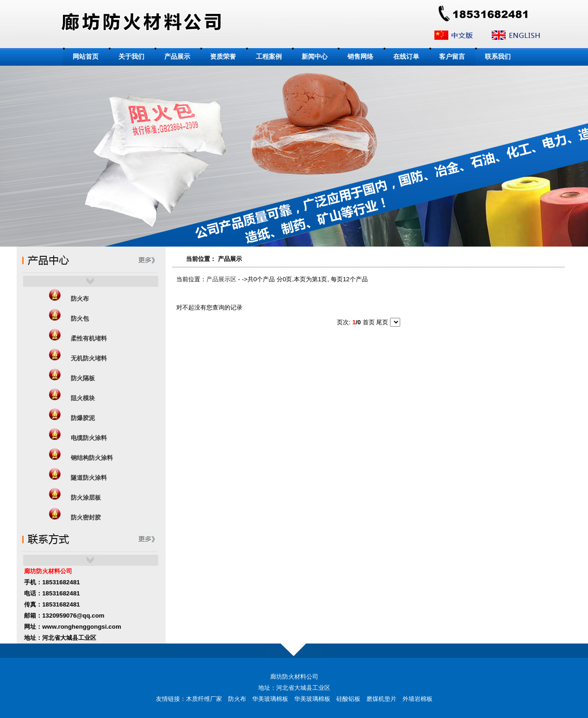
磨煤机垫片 (381, 699)
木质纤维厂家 (204, 699)
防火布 (237, 699)
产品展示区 (221, 279)
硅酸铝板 (348, 699)
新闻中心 (315, 57)
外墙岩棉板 (418, 699)
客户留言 (452, 57)
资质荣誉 (223, 57)
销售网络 (360, 57)
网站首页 (86, 57)
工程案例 (269, 57)
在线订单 (406, 57)
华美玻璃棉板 (270, 699)
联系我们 (498, 57)
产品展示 (177, 57)
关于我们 (131, 57)
